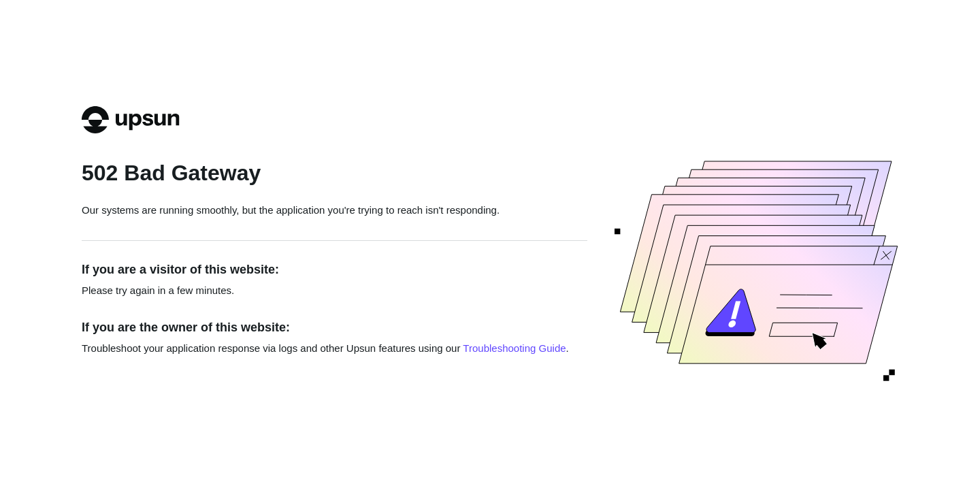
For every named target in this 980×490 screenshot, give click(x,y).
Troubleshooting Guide (514, 348)
